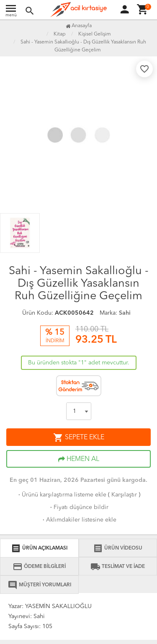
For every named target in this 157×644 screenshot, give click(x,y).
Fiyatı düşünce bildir (78, 507)
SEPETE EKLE (79, 438)
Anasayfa (79, 26)
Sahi (125, 313)
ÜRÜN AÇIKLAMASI (39, 548)
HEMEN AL (79, 459)
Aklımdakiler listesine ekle (79, 520)
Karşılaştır (124, 495)
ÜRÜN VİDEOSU (118, 548)
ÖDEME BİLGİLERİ (39, 567)
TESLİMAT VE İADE (118, 567)
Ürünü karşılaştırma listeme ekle (62, 495)
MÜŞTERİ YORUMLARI (39, 585)
